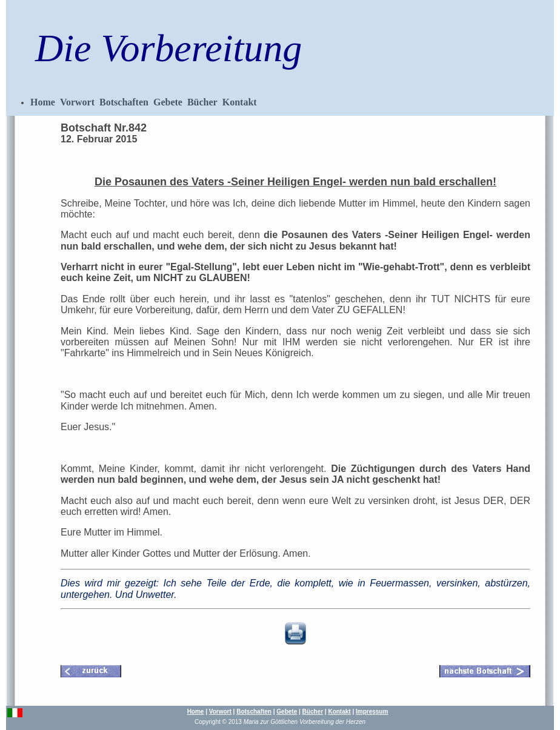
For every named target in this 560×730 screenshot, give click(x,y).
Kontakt (240, 102)
